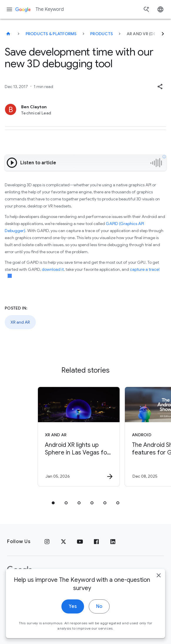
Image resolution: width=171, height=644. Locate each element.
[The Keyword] (8, 34)
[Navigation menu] (9, 9)
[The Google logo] (20, 570)
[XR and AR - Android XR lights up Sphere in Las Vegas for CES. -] (79, 437)
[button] (160, 87)
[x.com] (63, 542)
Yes (73, 614)
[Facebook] (96, 542)
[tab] (53, 503)
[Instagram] (47, 542)
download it (53, 269)
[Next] (163, 34)
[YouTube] (80, 542)
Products (102, 34)
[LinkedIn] (113, 542)
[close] (159, 583)
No (99, 614)
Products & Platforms (51, 34)
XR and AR (20, 322)
